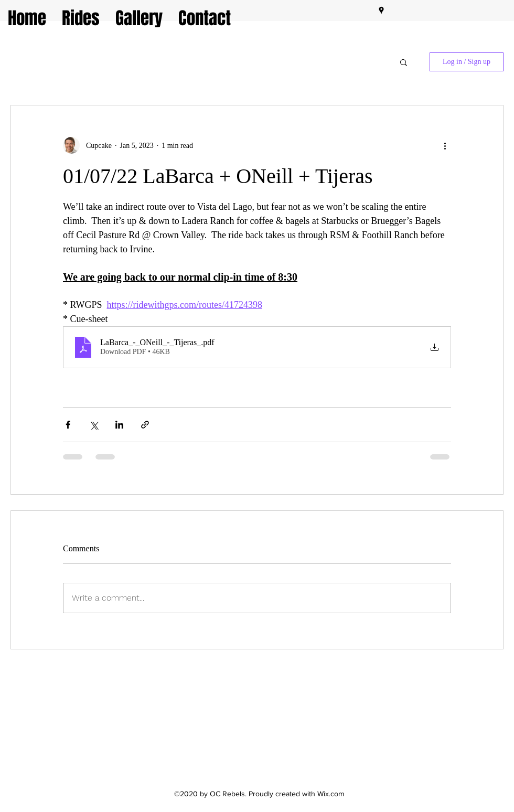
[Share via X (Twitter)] (94, 425)
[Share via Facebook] (68, 425)
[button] (404, 62)
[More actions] (445, 145)
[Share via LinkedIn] (119, 425)
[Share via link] (145, 425)
